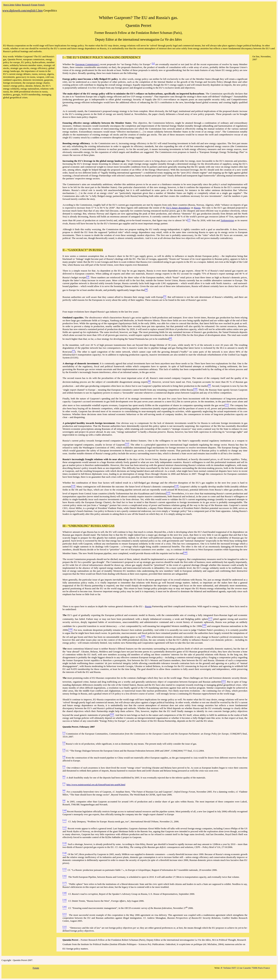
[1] (153, 63)
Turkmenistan (227, 221)
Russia (197, 208)
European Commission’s (87, 64)
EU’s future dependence (178, 208)
